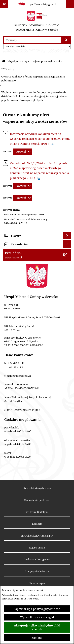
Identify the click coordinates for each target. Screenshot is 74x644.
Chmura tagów (37, 583)
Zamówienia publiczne (37, 500)
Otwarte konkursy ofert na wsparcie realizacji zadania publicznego (33, 79)
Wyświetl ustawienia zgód (37, 617)
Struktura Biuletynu (37, 512)
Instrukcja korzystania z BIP (37, 536)
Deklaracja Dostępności (37, 559)
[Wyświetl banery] (67, 235)
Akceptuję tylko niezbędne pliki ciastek (37, 627)
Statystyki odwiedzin (37, 571)
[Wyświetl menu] (70, 4)
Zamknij (37, 638)
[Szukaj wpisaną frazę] (66, 40)
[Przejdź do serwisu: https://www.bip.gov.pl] (37, 4)
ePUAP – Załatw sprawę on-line (22, 410)
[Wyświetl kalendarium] (67, 244)
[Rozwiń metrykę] (23, 152)
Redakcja (37, 524)
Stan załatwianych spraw (37, 488)
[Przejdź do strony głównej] (37, 22)
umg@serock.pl (22, 376)
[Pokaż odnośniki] (4, 4)
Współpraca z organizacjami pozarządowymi (34, 61)
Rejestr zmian (37, 548)
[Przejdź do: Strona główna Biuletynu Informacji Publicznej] (4, 61)
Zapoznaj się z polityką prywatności (37, 609)
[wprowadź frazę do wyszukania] (32, 40)
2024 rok (7, 69)
